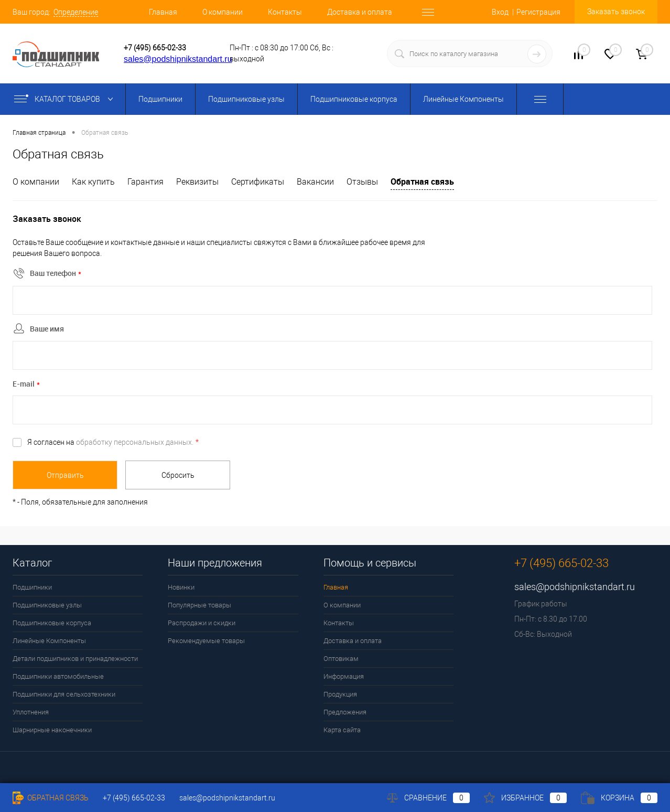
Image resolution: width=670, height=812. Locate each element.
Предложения (345, 712)
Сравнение (428, 798)
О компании (223, 12)
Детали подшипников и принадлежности (75, 659)
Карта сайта (342, 730)
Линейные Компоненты (463, 99)
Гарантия (145, 182)
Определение (76, 12)
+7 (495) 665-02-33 (155, 48)
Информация (344, 676)
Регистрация (538, 12)
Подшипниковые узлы (246, 99)
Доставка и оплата (360, 12)
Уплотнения (31, 712)
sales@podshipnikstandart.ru (178, 59)
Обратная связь (422, 181)
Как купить (93, 182)
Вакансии (315, 182)
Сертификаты (258, 182)
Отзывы (362, 182)
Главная (163, 12)
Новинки (181, 587)
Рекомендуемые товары (206, 641)
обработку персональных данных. (135, 442)
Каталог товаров (66, 99)
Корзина (619, 798)
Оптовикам (341, 659)
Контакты (285, 12)
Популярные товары (199, 605)
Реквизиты (197, 182)
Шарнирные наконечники (52, 730)
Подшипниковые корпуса (354, 99)
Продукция (340, 694)
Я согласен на (113, 442)
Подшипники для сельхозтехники (64, 694)
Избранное (525, 798)
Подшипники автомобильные (58, 676)
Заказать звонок (616, 12)
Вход (500, 12)
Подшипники (160, 99)
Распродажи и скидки (202, 623)
